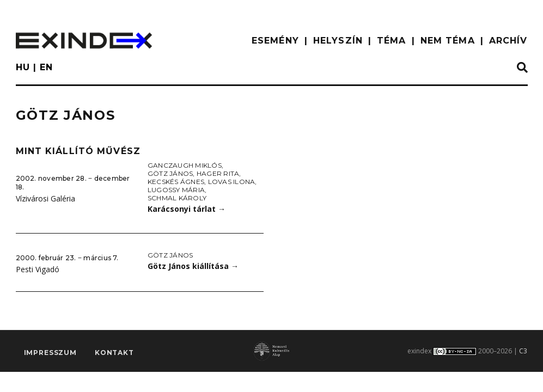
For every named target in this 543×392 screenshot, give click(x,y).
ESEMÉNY (275, 41)
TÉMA (391, 41)
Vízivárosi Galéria (45, 198)
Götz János (170, 173)
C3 (523, 351)
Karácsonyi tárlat (187, 209)
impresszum (50, 353)
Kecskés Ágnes (176, 182)
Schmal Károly (177, 198)
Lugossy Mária (176, 190)
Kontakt (114, 353)
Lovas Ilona (232, 182)
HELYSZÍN (338, 41)
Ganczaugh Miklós (185, 165)
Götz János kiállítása (193, 266)
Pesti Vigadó (38, 269)
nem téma (448, 41)
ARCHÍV (508, 41)
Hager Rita (218, 173)
